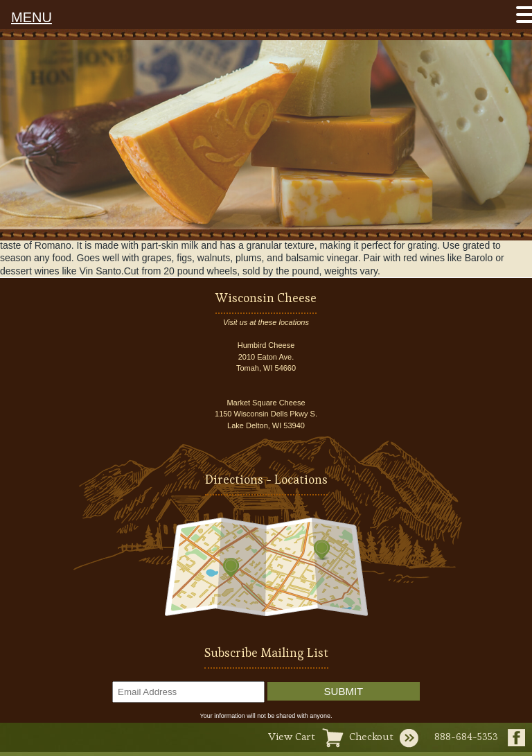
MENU (32, 17)
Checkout (371, 736)
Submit (344, 691)
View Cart (292, 736)
